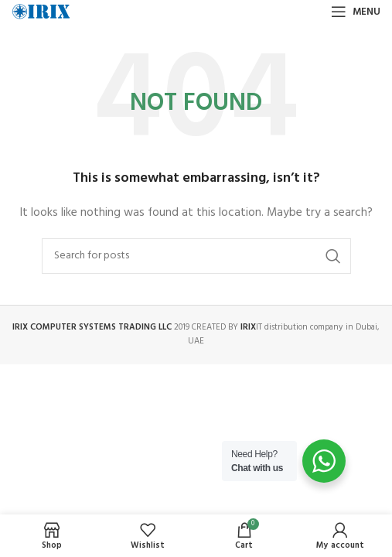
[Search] (196, 256)
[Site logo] (41, 12)
